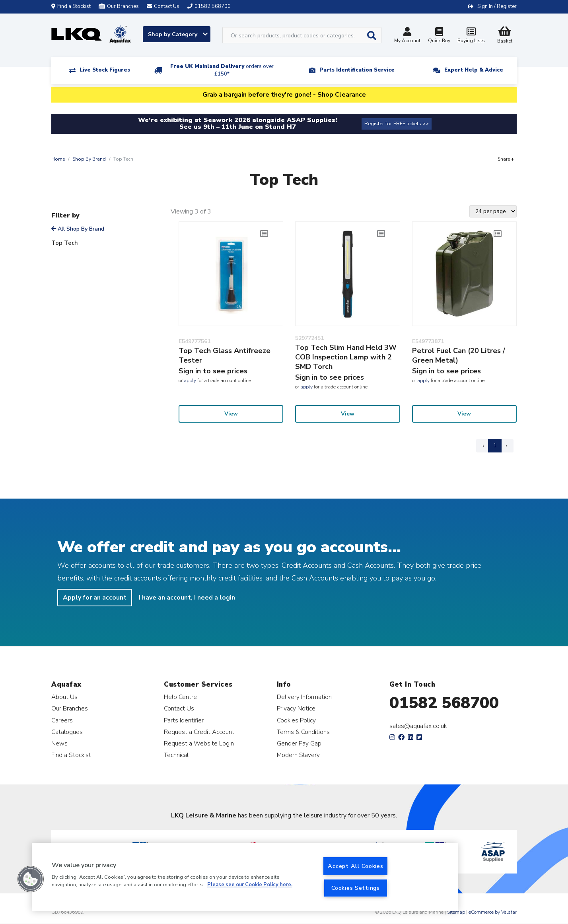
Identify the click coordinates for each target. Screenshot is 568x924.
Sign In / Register (497, 6)
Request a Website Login (199, 743)
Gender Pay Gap (299, 743)
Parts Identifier (184, 720)
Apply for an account (95, 598)
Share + (506, 159)
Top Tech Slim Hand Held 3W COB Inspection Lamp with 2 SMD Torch (346, 357)
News (59, 743)
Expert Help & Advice (474, 70)
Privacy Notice (296, 708)
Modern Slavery (298, 755)
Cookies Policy (296, 720)
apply (190, 380)
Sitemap (456, 912)
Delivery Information (304, 697)
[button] (31, 879)
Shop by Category (178, 34)
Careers (62, 720)
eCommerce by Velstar (493, 912)
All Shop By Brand (78, 229)
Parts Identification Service (357, 70)
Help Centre (180, 697)
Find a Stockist (71, 6)
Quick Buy (439, 36)
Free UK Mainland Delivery (222, 70)
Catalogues (67, 732)
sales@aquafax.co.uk (418, 726)
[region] (245, 877)
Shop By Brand (89, 159)
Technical (176, 755)
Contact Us (179, 708)
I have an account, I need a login (187, 598)
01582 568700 (444, 703)
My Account (407, 36)
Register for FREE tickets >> (397, 124)
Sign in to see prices (213, 371)
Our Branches (119, 6)
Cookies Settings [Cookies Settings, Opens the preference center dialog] (356, 888)
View (231, 414)
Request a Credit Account (199, 732)
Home (58, 159)
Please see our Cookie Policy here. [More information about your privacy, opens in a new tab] (250, 885)
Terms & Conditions (303, 732)
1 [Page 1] (495, 445)
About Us (64, 697)
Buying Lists (471, 36)
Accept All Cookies (355, 866)
